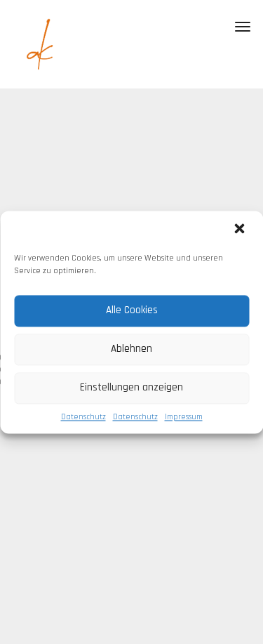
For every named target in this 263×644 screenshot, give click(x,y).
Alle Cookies (132, 310)
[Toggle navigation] (243, 27)
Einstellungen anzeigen (131, 387)
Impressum (184, 417)
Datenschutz (83, 417)
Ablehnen (131, 349)
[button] (241, 230)
